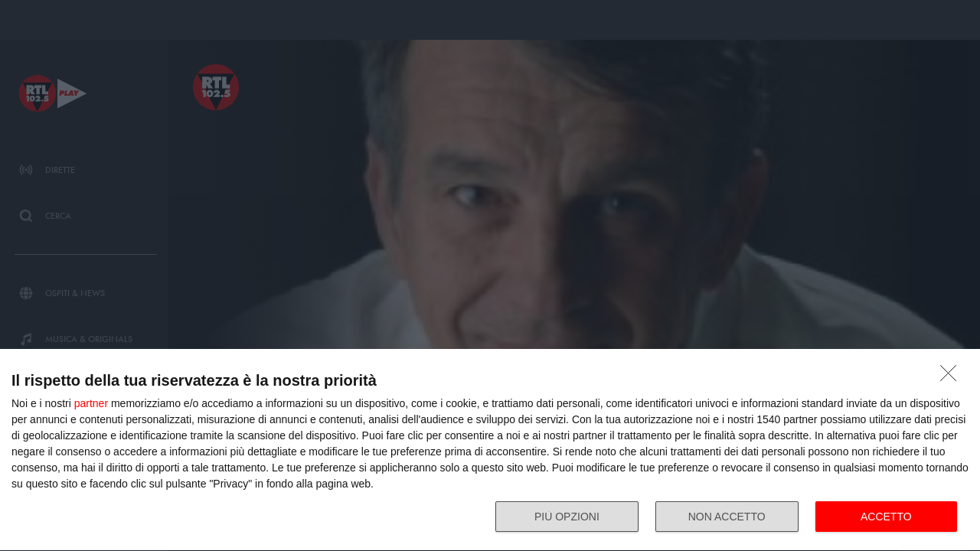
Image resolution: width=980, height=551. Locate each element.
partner (91, 403)
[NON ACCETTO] (952, 377)
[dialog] (490, 450)
